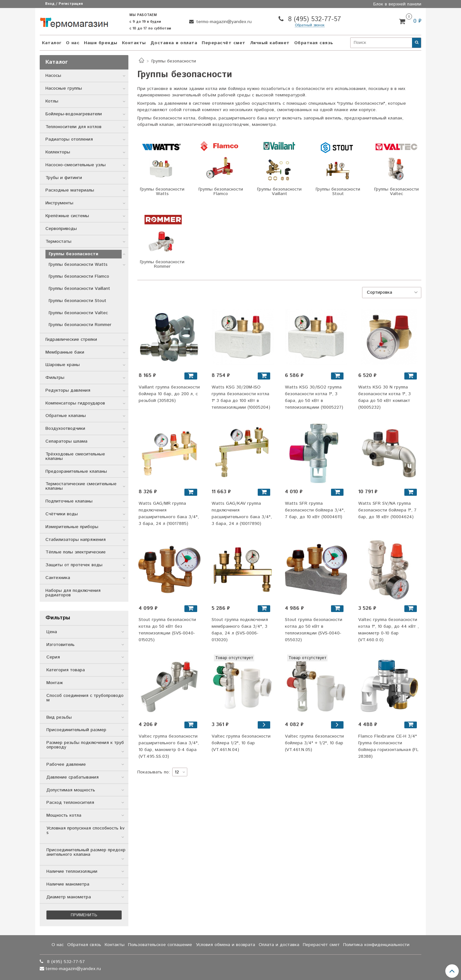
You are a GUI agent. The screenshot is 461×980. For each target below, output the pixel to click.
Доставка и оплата (174, 43)
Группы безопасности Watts (78, 265)
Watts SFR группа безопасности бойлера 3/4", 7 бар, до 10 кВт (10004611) (315, 510)
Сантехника (58, 578)
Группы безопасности (73, 254)
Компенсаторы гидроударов (75, 403)
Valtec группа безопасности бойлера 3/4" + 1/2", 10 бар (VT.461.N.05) (314, 743)
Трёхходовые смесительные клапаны (75, 456)
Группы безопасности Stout (77, 301)
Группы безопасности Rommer (80, 325)
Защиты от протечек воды (74, 565)
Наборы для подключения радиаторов (73, 593)
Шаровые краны (63, 365)
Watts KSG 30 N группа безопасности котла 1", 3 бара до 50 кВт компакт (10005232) (384, 397)
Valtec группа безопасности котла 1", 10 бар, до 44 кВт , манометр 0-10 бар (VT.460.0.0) (388, 630)
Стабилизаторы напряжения (76, 540)
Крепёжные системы (67, 216)
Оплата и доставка (279, 945)
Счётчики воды (62, 514)
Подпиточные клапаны (69, 501)
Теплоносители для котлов (73, 127)
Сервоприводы (61, 229)
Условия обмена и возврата (226, 945)
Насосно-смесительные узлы (76, 165)
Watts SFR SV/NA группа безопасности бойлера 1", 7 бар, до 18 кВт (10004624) (387, 510)
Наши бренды (101, 43)
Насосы (53, 76)
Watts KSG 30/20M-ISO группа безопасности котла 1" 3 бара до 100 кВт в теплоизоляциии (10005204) (241, 397)
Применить (84, 915)
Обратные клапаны (66, 416)
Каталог (52, 43)
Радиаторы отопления (69, 139)
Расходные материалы (70, 190)
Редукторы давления (68, 390)
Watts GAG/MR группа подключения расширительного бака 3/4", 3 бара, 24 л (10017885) (169, 514)
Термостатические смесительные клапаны (81, 486)
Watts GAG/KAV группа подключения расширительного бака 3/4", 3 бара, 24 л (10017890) (242, 514)
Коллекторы (58, 152)
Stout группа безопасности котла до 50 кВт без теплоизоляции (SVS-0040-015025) (167, 630)
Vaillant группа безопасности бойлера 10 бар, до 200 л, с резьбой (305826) (169, 394)
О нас (73, 43)
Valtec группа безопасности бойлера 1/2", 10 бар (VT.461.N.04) (241, 743)
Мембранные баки (65, 352)
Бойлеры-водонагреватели (74, 114)
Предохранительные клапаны (76, 471)
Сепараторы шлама (66, 441)
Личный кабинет (270, 43)
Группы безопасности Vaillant (79, 289)
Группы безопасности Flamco (79, 276)
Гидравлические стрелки (71, 339)
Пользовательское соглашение (160, 945)
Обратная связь (314, 43)
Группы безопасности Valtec (78, 313)
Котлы (52, 101)
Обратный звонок (310, 25)
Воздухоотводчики (65, 429)
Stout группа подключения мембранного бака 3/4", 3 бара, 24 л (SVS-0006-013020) (240, 630)
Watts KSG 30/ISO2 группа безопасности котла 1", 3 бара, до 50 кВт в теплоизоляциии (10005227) (314, 397)
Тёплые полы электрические (76, 552)
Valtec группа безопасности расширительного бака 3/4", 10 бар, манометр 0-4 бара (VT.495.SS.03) (169, 746)
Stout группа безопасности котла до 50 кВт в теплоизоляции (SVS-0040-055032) (314, 630)
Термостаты (58, 241)
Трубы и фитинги (64, 178)
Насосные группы (64, 88)
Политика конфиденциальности (376, 945)
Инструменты (59, 203)
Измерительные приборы (72, 527)
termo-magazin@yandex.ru (223, 22)
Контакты (134, 43)
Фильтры (55, 378)
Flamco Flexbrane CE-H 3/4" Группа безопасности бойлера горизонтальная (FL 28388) (388, 746)
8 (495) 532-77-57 (313, 19)
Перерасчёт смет (224, 43)
